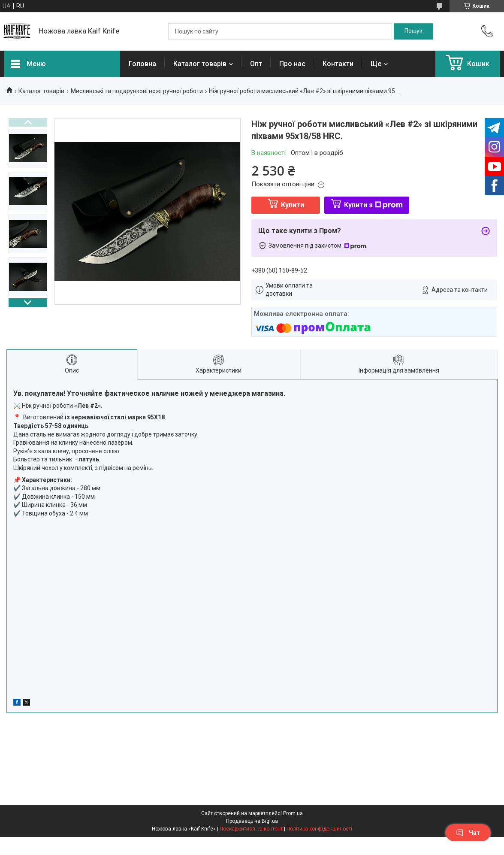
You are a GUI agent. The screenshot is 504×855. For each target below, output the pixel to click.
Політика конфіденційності (319, 829)
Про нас (292, 64)
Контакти (338, 64)
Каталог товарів (200, 64)
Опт (256, 64)
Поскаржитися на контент (251, 829)
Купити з (373, 205)
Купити (293, 205)
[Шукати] (413, 31)
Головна (142, 64)
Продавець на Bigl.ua (252, 821)
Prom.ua (293, 813)
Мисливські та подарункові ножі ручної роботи (137, 91)
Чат (468, 833)
